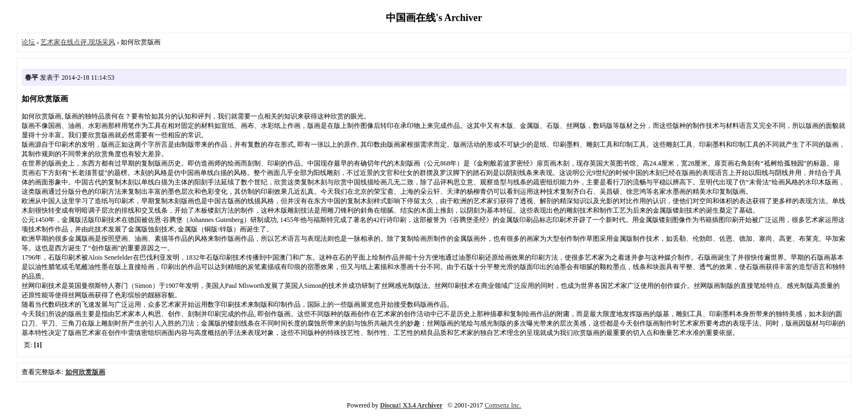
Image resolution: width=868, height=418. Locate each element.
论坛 (28, 42)
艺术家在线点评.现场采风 (78, 42)
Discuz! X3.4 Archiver (412, 405)
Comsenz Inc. (503, 405)
